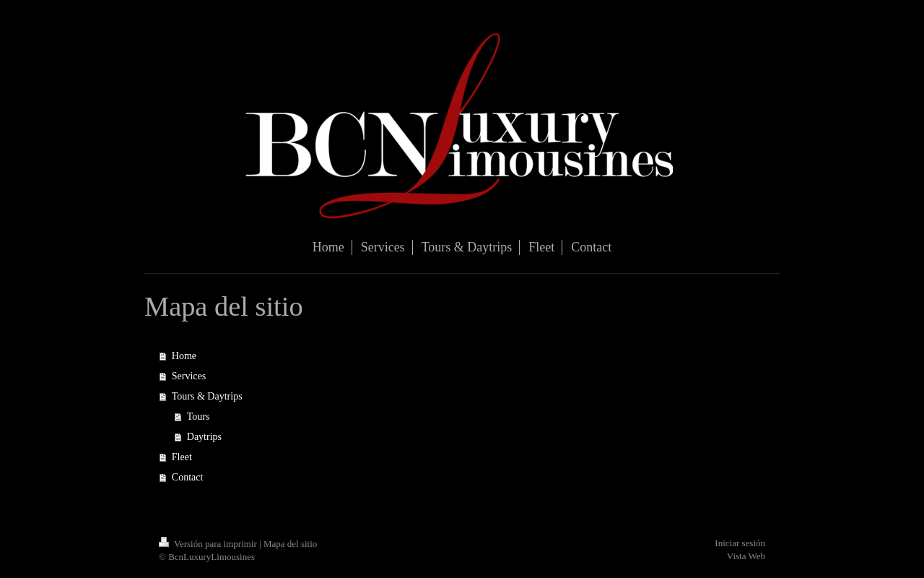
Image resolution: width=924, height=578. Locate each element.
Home (184, 356)
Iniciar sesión (740, 543)
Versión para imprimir (209, 544)
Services (189, 376)
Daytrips (204, 437)
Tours (199, 417)
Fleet (182, 457)
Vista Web (746, 556)
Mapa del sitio (290, 544)
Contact (188, 477)
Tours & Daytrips (207, 396)
